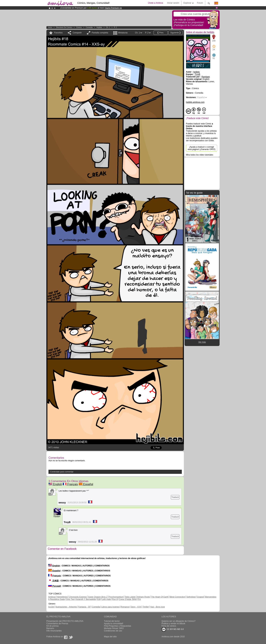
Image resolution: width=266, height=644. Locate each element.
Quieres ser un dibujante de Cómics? (178, 621)
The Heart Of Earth (160, 597)
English (55, 484)
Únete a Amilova (155, 3)
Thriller (146, 607)
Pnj (139, 599)
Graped (200, 597)
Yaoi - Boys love (157, 607)
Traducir (175, 497)
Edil (99, 599)
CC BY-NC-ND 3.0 (173, 629)
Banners (50, 628)
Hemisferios (62, 597)
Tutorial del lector (112, 621)
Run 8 (115, 599)
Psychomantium (116, 597)
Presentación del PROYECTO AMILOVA (65, 621)
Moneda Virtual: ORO (114, 628)
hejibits (99, 27)
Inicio (50, 27)
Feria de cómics (169, 626)
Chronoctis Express (78, 597)
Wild (134, 599)
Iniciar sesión (173, 3)
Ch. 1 (108, 27)
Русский (54, 586)
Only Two (70, 599)
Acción (51, 607)
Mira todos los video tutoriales (200, 155)
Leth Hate (106, 599)
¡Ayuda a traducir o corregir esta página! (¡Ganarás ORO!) (202, 148)
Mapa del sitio (110, 637)
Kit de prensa (52, 626)
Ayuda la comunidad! (114, 624)
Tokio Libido (130, 597)
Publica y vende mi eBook (173, 624)
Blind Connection (177, 597)
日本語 (53, 581)
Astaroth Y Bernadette (86, 599)
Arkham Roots (143, 597)
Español (86, 484)
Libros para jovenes (110, 607)
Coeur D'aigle (125, 599)
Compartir (77, 33)
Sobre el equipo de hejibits (200, 32)
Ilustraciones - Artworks (66, 607)
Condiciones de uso (113, 631)
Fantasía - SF (84, 607)
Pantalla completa (100, 33)
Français (70, 484)
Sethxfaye (191, 597)
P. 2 (115, 27)
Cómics (79, 27)
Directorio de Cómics (64, 27)
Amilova (52, 597)
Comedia (89, 27)
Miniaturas (123, 33)
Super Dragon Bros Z (98, 597)
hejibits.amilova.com (195, 102)
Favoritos (58, 33)
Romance (125, 607)
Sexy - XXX (136, 607)
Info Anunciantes (54, 631)
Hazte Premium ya (113, 8)
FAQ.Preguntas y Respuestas (118, 626)
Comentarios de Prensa (57, 624)
